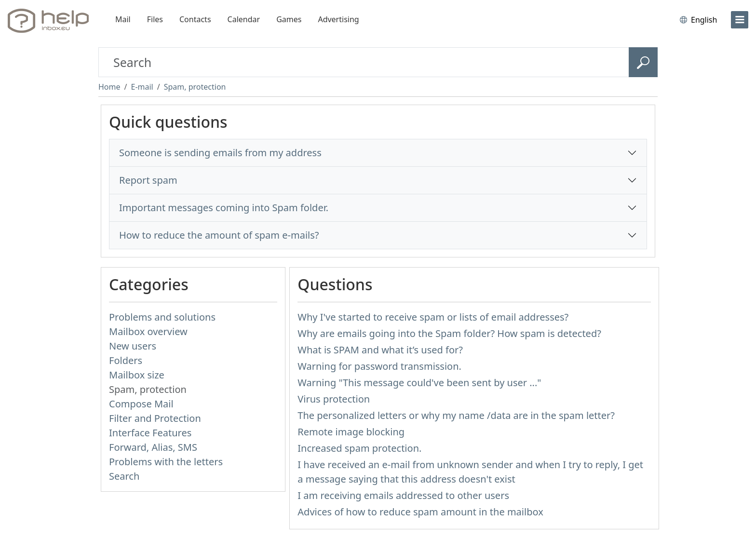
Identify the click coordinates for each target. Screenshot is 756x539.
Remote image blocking (351, 432)
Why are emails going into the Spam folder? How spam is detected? (449, 333)
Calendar (244, 19)
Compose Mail (141, 404)
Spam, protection (195, 87)
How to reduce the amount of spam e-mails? (219, 235)
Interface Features (150, 433)
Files (155, 19)
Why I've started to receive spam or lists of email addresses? (433, 317)
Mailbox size (137, 375)
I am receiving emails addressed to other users (403, 495)
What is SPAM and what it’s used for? (380, 350)
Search (124, 476)
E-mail (142, 87)
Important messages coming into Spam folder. (224, 208)
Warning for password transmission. (379, 366)
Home (109, 87)
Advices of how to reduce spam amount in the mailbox (420, 512)
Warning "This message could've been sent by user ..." (419, 383)
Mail (123, 19)
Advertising (338, 19)
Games (289, 19)
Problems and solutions (162, 317)
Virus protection (334, 399)
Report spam (148, 180)
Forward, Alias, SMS (153, 447)
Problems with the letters (166, 462)
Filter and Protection (155, 418)
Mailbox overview (148, 331)
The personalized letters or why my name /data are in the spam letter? (456, 415)
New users (133, 346)
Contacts (195, 19)
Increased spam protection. (359, 448)
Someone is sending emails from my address (220, 153)
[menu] (740, 20)
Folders (126, 360)
